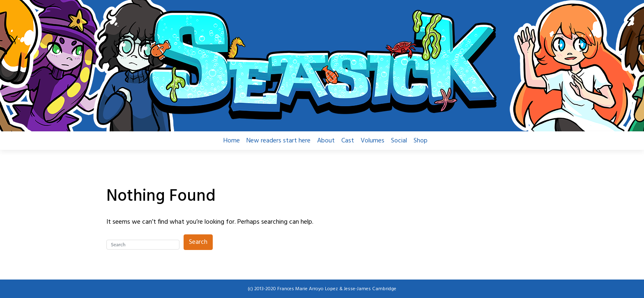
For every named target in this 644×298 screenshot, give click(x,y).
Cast (348, 141)
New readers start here (278, 141)
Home (232, 141)
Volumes (373, 141)
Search (198, 242)
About (326, 141)
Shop (421, 141)
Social (399, 141)
